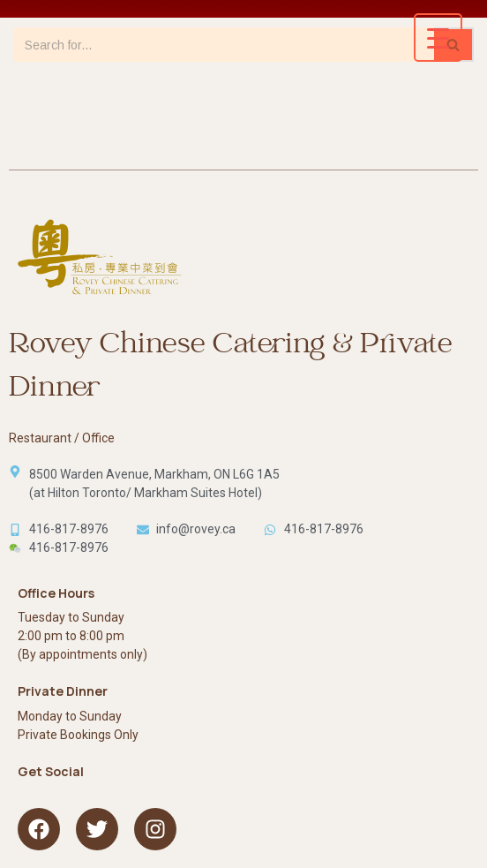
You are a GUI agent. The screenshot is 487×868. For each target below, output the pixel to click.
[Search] (224, 45)
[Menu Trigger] (438, 38)
